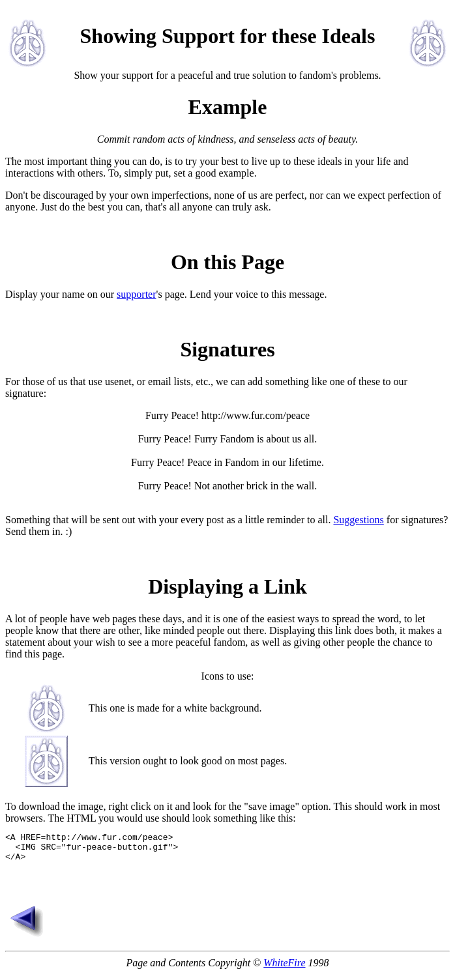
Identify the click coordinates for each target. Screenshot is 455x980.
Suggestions (358, 520)
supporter (136, 294)
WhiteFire (284, 969)
